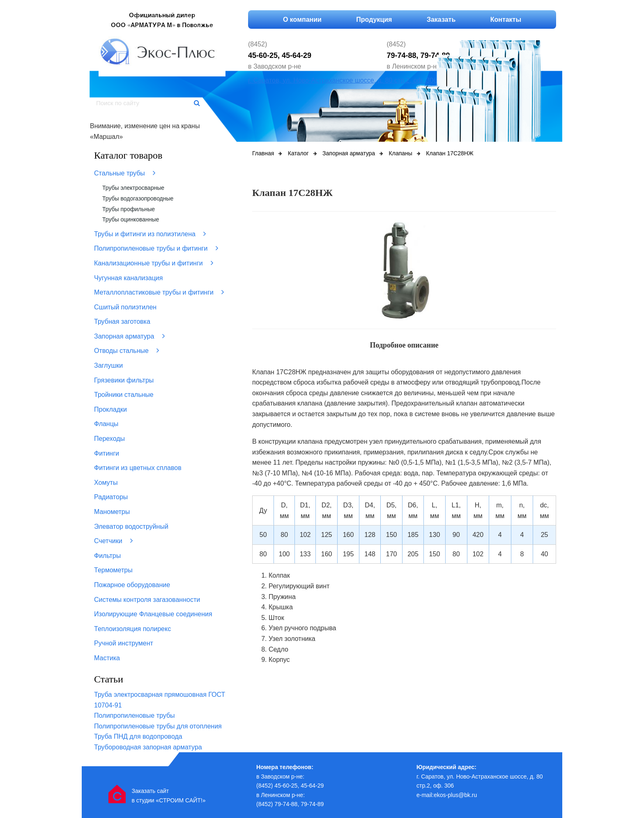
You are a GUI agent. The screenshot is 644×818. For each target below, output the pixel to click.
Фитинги (107, 453)
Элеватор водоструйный (131, 527)
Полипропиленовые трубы (135, 715)
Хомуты (106, 483)
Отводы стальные (126, 350)
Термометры (113, 570)
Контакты (506, 20)
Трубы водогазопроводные (138, 198)
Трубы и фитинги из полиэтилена (150, 234)
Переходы (109, 439)
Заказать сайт (150, 791)
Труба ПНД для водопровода (138, 736)
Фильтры (107, 556)
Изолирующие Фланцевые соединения (153, 614)
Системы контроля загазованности (147, 600)
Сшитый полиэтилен (125, 307)
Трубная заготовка (122, 321)
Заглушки (108, 365)
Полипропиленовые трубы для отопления (158, 726)
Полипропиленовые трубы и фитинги (156, 248)
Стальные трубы (125, 173)
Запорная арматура (129, 336)
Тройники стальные (124, 395)
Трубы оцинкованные (131, 219)
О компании (302, 20)
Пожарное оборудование (132, 585)
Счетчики (113, 541)
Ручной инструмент (124, 643)
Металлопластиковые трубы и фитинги (159, 292)
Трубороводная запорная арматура (148, 747)
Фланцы (106, 424)
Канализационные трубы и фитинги (154, 263)
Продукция (374, 20)
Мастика (107, 658)
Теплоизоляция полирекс (132, 629)
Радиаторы (111, 497)
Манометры (112, 512)
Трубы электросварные (133, 188)
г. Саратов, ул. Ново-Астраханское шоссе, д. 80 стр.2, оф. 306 (343, 80)
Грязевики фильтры (124, 380)
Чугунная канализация (128, 278)
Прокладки (110, 409)
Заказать (441, 20)
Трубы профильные (129, 209)
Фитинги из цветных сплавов (138, 468)
